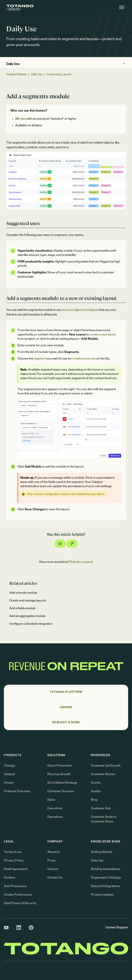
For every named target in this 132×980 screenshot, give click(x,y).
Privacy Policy (14, 860)
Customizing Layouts (59, 75)
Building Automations (106, 869)
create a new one (84, 359)
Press (51, 860)
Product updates (102, 895)
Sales (51, 800)
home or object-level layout (80, 310)
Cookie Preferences (18, 895)
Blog (94, 800)
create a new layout (103, 334)
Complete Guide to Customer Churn (104, 819)
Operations (55, 817)
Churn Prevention (60, 766)
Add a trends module (23, 593)
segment (40, 359)
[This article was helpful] (60, 544)
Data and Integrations (105, 886)
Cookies (10, 878)
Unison (9, 783)
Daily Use (13, 64)
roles (22, 119)
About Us (54, 852)
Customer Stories (103, 774)
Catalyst (9, 774)
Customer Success (61, 791)
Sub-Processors (15, 886)
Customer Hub (101, 808)
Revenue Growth (59, 774)
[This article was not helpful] (72, 544)
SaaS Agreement (16, 869)
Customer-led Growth (106, 766)
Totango (10, 766)
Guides (96, 791)
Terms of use (13, 852)
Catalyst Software (16, 75)
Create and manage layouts (28, 600)
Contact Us (55, 878)
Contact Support (117, 927)
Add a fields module (22, 608)
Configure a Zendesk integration (31, 624)
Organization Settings (106, 878)
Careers (53, 869)
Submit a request (81, 562)
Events (96, 783)
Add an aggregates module (27, 616)
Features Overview (17, 791)
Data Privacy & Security (20, 903)
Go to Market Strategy (62, 783)
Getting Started (101, 852)
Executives (55, 808)
